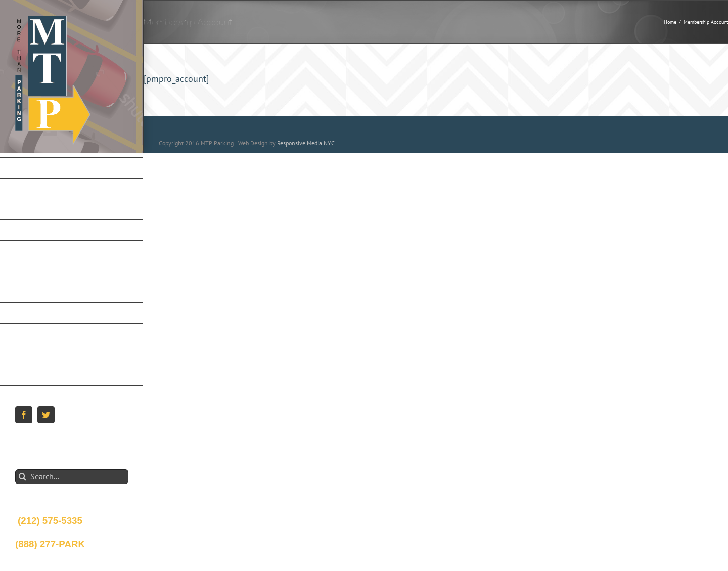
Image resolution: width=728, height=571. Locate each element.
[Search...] (72, 477)
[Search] (22, 477)
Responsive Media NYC (306, 143)
